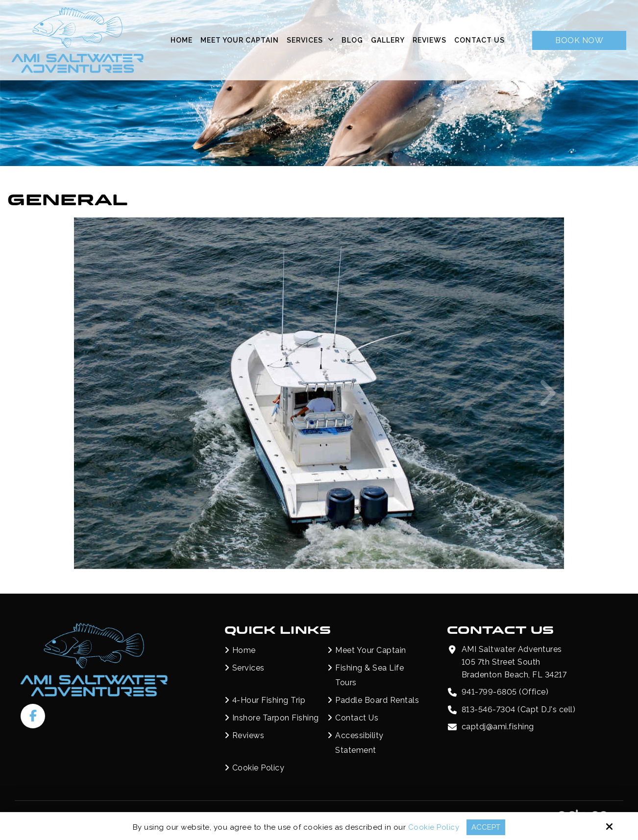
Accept (486, 827)
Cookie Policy (434, 827)
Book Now (579, 40)
